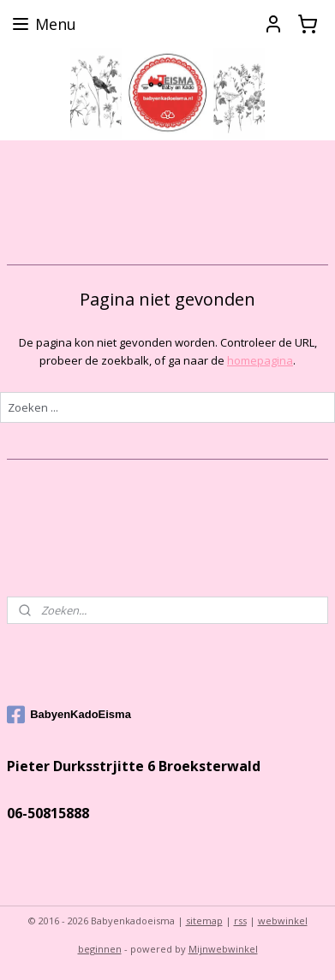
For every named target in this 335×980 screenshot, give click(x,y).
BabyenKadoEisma (69, 715)
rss (240, 921)
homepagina (260, 360)
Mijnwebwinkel (223, 949)
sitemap (204, 921)
